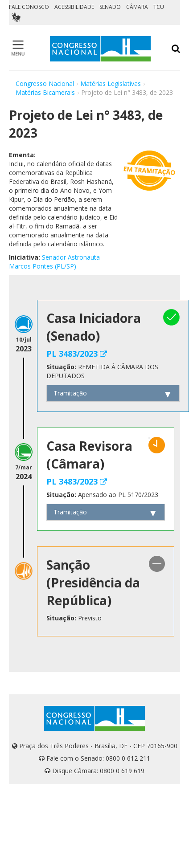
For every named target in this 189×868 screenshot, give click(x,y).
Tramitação (70, 393)
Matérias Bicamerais (45, 92)
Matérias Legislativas (111, 84)
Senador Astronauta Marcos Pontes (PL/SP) (54, 262)
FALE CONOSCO (29, 7)
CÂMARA (137, 7)
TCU (159, 7)
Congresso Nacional (45, 84)
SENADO (110, 7)
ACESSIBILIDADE (74, 7)
